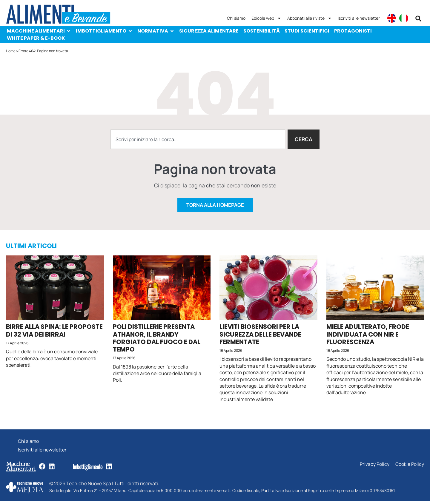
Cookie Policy (410, 467)
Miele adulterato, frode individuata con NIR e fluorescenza (368, 336)
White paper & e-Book (36, 38)
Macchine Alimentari (39, 31)
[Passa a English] (392, 18)
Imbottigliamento (104, 31)
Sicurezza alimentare (209, 31)
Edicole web (266, 18)
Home (11, 51)
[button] (418, 19)
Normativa (156, 31)
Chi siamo (236, 18)
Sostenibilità (262, 31)
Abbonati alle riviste (310, 18)
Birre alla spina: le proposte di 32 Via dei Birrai (54, 332)
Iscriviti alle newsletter (359, 18)
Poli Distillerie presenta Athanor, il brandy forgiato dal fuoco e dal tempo (157, 340)
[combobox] (198, 139)
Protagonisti (353, 31)
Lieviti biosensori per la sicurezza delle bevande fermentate (260, 336)
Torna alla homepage (215, 207)
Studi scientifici (307, 31)
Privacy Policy (374, 467)
